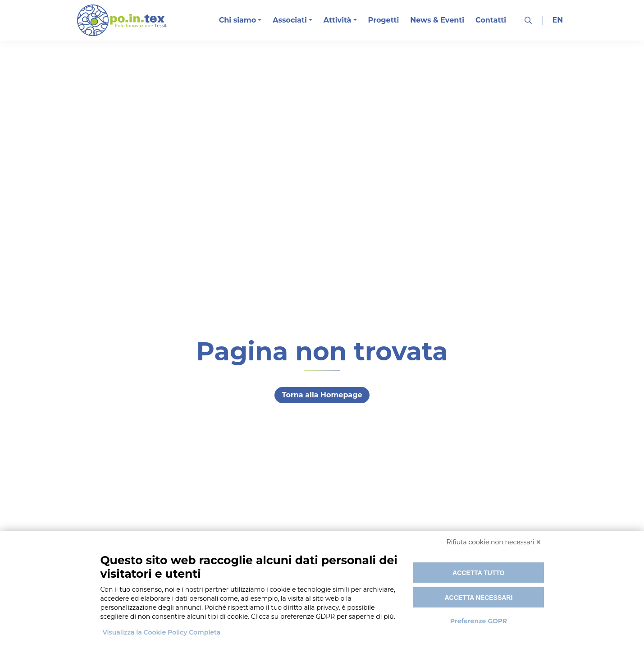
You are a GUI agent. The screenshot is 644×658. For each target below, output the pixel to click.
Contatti (491, 20)
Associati (290, 20)
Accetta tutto (479, 573)
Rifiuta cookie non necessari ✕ (494, 542)
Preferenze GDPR (479, 621)
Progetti (384, 20)
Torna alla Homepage (322, 395)
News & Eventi (437, 20)
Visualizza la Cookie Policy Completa (162, 632)
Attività (338, 20)
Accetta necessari (478, 598)
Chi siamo (238, 20)
